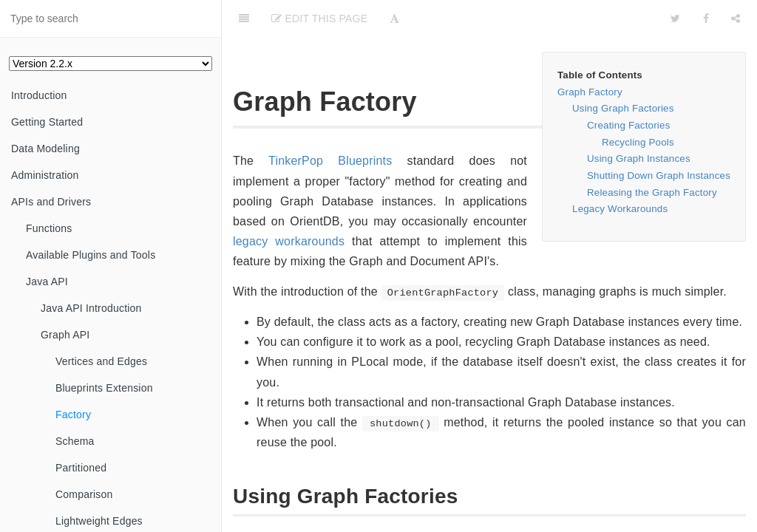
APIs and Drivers (51, 202)
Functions (49, 228)
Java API (47, 282)
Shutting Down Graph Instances (659, 175)
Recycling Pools (638, 142)
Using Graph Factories (623, 108)
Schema (75, 441)
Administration (45, 175)
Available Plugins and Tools (91, 255)
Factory (73, 415)
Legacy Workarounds (620, 209)
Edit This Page (319, 18)
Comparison (84, 494)
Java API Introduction (91, 308)
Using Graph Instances (639, 158)
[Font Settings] (394, 18)
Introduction (39, 95)
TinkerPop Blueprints (330, 161)
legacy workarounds (289, 241)
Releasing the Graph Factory (652, 192)
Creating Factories (629, 125)
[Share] (736, 18)
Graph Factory (590, 92)
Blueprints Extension (104, 388)
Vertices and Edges (101, 361)
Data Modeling (45, 149)
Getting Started (47, 122)
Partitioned (81, 468)
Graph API (65, 335)
